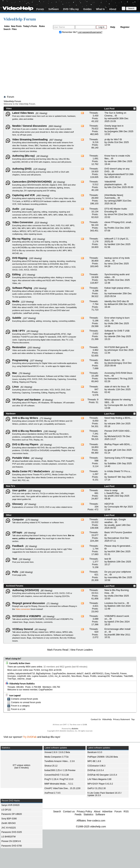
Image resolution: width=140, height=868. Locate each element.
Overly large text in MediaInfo (114, 127)
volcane (111, 423)
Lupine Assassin (39, 676)
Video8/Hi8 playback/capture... (114, 183)
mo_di (57, 676)
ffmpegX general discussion (29, 603)
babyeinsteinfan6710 (118, 174)
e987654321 (98, 674)
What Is (100, 9)
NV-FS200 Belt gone (115, 347)
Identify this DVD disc (115, 301)
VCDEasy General (23, 629)
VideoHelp (107, 719)
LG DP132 (6, 810)
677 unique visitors (22, 765)
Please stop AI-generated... (118, 546)
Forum (40, 9)
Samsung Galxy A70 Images (119, 458)
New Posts (16, 26)
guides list (57, 496)
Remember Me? (68, 32)
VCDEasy (71, 638)
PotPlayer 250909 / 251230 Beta (103, 757)
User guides (19, 490)
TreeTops (12, 679)
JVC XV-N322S (9, 828)
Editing (16, 274)
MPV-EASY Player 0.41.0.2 (100, 784)
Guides (87, 9)
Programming (20, 360)
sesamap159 (104, 676)
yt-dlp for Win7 (112, 139)
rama (110, 264)
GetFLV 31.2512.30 (97, 788)
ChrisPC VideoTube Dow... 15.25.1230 (62, 788)
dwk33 (88, 674)
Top (133, 719)
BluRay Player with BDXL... (118, 444)
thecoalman (113, 538)
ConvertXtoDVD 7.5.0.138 (57, 775)
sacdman (112, 161)
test (106, 559)
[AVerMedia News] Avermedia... (114, 196)
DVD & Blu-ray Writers (25, 418)
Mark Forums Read (58, 650)
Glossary (17, 504)
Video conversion (23, 609)
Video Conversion (23, 222)
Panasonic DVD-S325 (12, 832)
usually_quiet (114, 525)
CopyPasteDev (59, 674)
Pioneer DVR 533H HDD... (118, 431)
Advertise (107, 811)
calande (111, 336)
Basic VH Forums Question (118, 532)
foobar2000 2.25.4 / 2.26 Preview (60, 770)
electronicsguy (115, 363)
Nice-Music (77, 676)
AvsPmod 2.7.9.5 (52, 793)
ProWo (111, 228)
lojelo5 (111, 622)
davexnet (71, 674)
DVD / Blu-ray (71, 9)
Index (7, 26)
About (113, 9)
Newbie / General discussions (30, 126)
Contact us (69, 811)
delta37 (80, 674)
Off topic (17, 532)
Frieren (123, 674)
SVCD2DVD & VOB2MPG (27, 616)
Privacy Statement (122, 719)
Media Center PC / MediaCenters (31, 471)
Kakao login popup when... (118, 288)
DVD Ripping (20, 258)
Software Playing (22, 288)
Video (9, 109)
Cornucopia (113, 405)
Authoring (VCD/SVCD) (26, 590)
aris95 (111, 496)
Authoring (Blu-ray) (23, 156)
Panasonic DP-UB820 (12, 814)
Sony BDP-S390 (9, 819)
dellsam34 (113, 304)
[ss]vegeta (113, 131)
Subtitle (17, 318)
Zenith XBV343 (8, 823)
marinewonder (115, 293)
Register (125, 27)
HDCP (108, 504)
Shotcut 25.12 (51, 766)
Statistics (88, 814)
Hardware (11, 414)
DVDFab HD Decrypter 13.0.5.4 (102, 775)
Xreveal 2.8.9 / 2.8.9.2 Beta (57, 752)
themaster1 (113, 379)
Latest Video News (23, 113)
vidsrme (21, 679)
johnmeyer (113, 350)
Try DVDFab (30, 737)
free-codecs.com (96, 821)
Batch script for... (113, 360)
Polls (15, 572)
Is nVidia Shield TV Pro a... (118, 471)
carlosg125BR (115, 201)
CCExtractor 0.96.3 (96, 766)
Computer (18, 520)
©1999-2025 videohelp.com (91, 827)
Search (7, 29)
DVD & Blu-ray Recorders (27, 431)
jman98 (111, 635)
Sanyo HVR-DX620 (10, 805)
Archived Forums (15, 586)
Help (113, 27)
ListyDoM (21, 676)
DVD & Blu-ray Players (25, 444)
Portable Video (21, 458)
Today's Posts (30, 26)
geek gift (112, 450)
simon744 (112, 214)
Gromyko (12, 676)
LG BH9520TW (8, 837)
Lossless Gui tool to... (115, 603)
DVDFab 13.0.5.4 (96, 770)
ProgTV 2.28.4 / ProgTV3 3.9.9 (59, 779)
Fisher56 (115, 674)
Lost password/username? (90, 32)
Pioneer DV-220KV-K (11, 841)
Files (14, 29)
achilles (11, 674)
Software (53, 9)
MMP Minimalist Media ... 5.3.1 (59, 784)
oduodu (111, 389)
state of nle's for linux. (115, 387)
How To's (10, 486)
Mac (15, 373)
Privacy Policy (84, 811)
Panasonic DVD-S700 (12, 846)
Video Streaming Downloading (30, 140)
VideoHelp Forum (20, 19)
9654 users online (34, 667)
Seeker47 (112, 477)
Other (9, 515)
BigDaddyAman (43, 674)
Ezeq (107, 674)
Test (15, 559)
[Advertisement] (70, 65)
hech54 (111, 551)
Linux (15, 387)
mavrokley (113, 577)
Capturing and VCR (23, 195)
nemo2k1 (66, 676)
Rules (42, 26)
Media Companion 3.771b (56, 757)
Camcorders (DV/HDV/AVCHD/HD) (32, 182)
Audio (16, 209)
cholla (110, 142)
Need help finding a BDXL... (118, 418)
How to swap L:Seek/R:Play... (113, 492)
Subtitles (112, 463)
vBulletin (75, 729)
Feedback (18, 546)
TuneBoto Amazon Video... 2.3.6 (59, 761)
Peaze (86, 676)
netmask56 (113, 118)
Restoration (19, 347)
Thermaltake (117, 676)
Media (16, 301)
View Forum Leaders (81, 650)
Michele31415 (115, 436)
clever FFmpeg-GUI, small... (119, 222)
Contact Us (96, 719)
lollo (109, 187)
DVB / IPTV (19, 331)
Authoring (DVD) (22, 169)
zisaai (28, 679)
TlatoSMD (128, 676)
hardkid (111, 244)
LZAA (51, 676)
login (53, 538)
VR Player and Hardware (26, 400)
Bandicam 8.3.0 (95, 752)
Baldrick (111, 562)
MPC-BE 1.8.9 (94, 761)
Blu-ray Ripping (21, 239)
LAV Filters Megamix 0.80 (99, 779)
